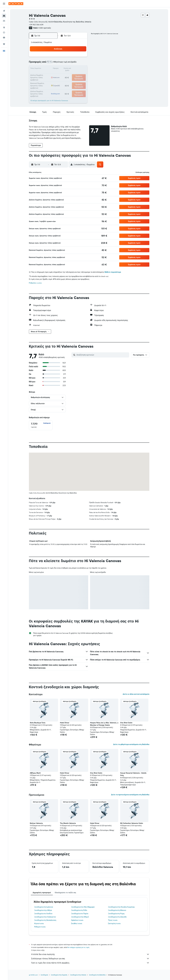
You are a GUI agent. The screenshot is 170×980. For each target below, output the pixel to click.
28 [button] (70, 80)
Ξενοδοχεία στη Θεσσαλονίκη (45, 920)
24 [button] (47, 80)
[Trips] (4, 44)
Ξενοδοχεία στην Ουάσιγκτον (45, 917)
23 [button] (81, 75)
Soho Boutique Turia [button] (38, 723)
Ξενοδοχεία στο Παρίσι (80, 914)
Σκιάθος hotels (77, 923)
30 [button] (81, 80)
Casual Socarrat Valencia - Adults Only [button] (133, 774)
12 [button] (58, 69)
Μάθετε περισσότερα (113, 272)
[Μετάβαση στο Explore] (4, 27)
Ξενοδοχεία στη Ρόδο (79, 910)
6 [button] (64, 63)
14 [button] (70, 69)
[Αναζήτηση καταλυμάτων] (4, 16)
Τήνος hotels (113, 920)
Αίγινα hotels (39, 923)
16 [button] (81, 69)
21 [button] (70, 75)
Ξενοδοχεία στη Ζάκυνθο (117, 917)
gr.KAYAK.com (33, 975)
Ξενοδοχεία (44, 975)
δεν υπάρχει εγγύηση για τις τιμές (78, 947)
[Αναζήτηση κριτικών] (102, 355)
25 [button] (53, 80)
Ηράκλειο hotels (77, 920)
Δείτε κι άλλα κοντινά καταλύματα (136, 694)
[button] (4, 4)
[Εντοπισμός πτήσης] (4, 32)
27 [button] (64, 80)
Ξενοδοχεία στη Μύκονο (117, 910)
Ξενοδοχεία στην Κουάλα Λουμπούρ (121, 907)
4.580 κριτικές (45, 28)
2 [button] (81, 58)
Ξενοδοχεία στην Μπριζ (80, 917)
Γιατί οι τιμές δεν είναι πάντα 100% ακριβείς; (90, 963)
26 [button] (58, 80)
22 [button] (75, 75)
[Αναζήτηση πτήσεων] (4, 11)
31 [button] (47, 86)
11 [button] (53, 69)
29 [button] (75, 80)
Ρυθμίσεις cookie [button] (35, 283)
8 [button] (75, 63)
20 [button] (64, 75)
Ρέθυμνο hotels (40, 927)
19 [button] (58, 75)
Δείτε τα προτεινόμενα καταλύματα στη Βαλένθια (130, 795)
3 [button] (47, 63)
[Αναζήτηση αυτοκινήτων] (4, 21)
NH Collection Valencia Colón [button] (132, 823)
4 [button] (53, 63)
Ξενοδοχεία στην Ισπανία (78, 975)
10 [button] (47, 69)
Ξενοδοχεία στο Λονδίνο (43, 914)
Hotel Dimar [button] (65, 723)
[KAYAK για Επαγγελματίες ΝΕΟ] (4, 37)
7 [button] (70, 63)
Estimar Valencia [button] (36, 823)
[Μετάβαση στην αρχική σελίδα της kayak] (16, 4)
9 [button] (81, 63)
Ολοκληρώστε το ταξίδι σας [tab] (65, 893)
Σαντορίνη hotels (114, 923)
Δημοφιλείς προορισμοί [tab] (42, 893)
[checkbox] (41, 425)
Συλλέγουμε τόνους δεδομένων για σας (90, 959)
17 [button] (47, 75)
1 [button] (75, 58)
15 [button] (75, 69)
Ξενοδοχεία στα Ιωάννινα (44, 907)
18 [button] (53, 75)
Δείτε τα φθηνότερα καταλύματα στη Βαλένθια (131, 744)
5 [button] (58, 63)
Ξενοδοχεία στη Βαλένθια (97, 975)
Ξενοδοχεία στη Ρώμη (116, 914)
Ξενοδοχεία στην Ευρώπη (59, 975)
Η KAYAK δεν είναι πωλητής (90, 954)
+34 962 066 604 (36, 25)
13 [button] (64, 69)
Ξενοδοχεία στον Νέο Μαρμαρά (83, 907)
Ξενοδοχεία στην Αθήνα (43, 910)
